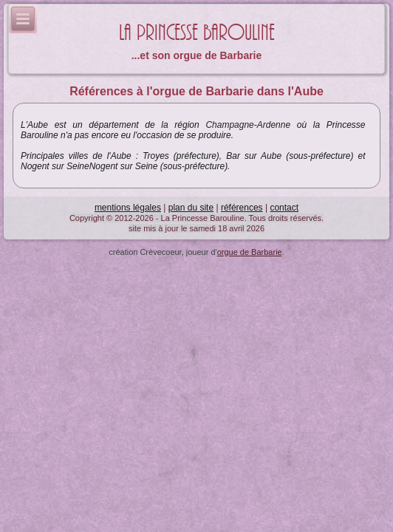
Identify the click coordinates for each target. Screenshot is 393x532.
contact (284, 208)
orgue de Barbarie (250, 252)
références (242, 208)
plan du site (191, 208)
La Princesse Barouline (197, 33)
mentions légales (128, 208)
